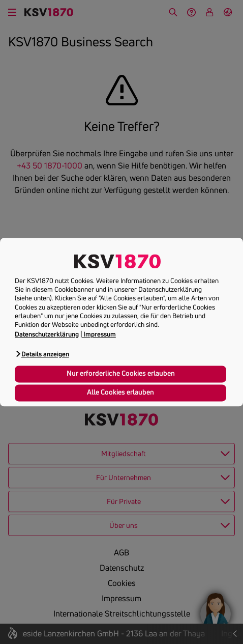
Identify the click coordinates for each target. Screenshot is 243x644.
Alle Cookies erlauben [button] (120, 393)
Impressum (100, 334)
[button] (42, 354)
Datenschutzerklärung (47, 334)
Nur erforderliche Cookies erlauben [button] (121, 374)
